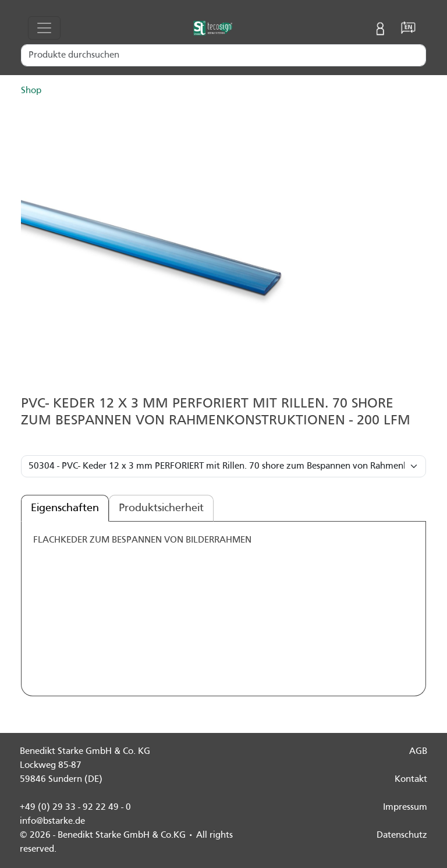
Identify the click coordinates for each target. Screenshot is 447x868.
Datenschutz (402, 835)
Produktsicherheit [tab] (161, 508)
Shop (31, 91)
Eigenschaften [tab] (65, 508)
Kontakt (411, 780)
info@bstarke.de (52, 821)
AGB (418, 752)
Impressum (405, 807)
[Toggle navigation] (44, 28)
